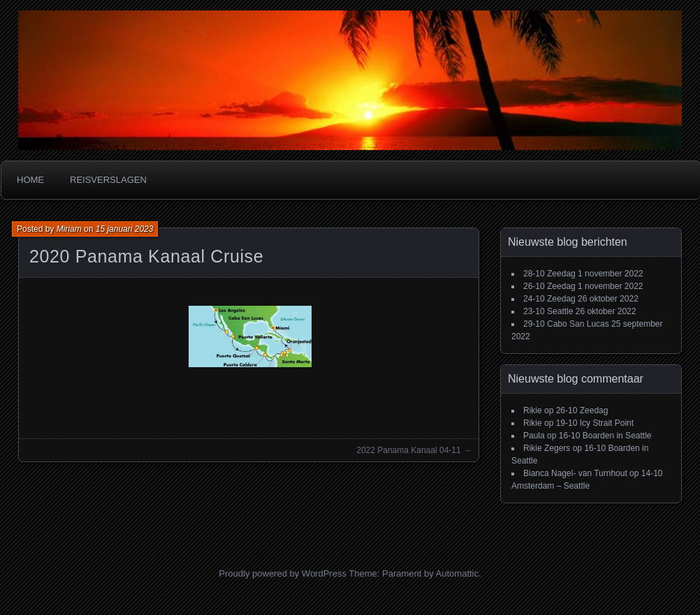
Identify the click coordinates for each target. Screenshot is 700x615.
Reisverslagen (108, 180)
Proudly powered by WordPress (283, 573)
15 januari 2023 (125, 229)
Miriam (69, 229)
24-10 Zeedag (549, 299)
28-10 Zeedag (549, 274)
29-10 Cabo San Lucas (566, 324)
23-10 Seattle (548, 311)
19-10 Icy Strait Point (595, 423)
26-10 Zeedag (549, 286)
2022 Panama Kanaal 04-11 (408, 450)
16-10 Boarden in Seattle (605, 436)
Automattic (457, 573)
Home (30, 180)
